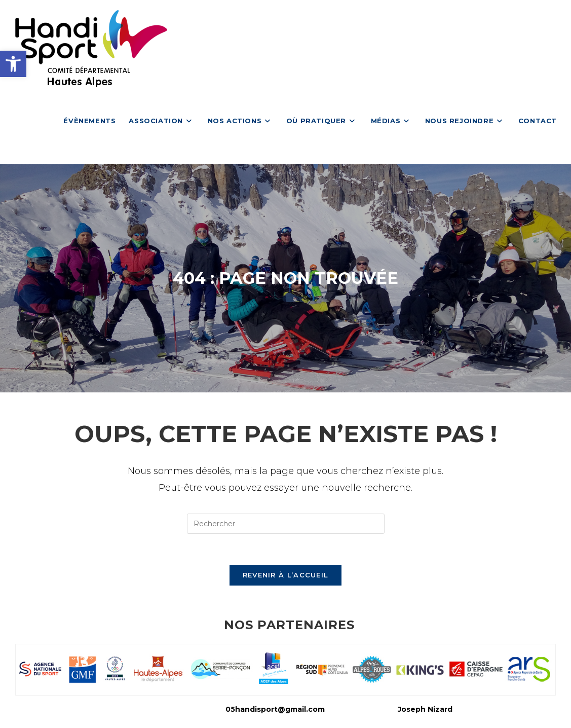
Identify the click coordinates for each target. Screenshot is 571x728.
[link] (13, 64)
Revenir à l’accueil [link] (286, 575)
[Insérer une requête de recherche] (286, 524)
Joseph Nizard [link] (425, 709)
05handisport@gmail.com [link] (275, 709)
